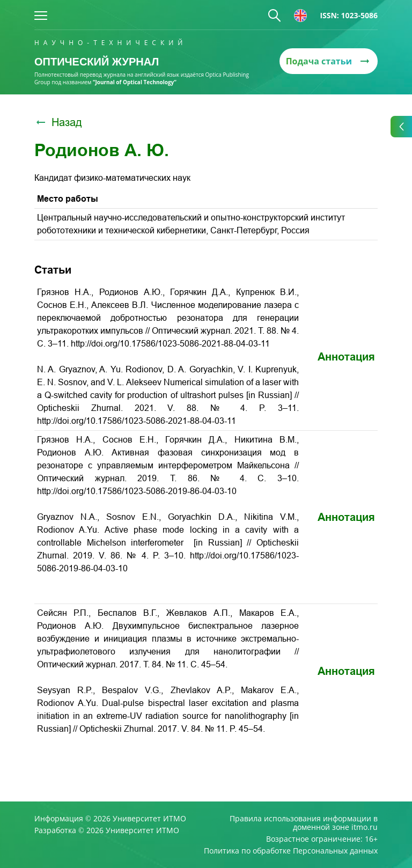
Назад (58, 122)
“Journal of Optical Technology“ (135, 82)
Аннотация (346, 357)
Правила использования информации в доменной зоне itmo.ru (304, 823)
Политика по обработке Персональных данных (291, 851)
